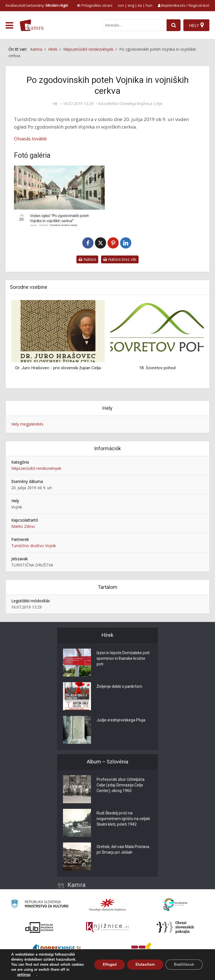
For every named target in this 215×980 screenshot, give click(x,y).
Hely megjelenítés (27, 424)
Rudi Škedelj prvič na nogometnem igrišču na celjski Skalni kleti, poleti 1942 (123, 819)
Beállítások (184, 964)
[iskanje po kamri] (134, 25)
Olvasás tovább (30, 139)
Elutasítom (145, 964)
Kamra (77, 885)
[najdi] (174, 25)
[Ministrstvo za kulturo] (40, 905)
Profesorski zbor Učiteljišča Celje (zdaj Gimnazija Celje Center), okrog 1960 (121, 785)
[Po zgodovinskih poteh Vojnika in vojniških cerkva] (59, 196)
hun (149, 5)
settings (24, 975)
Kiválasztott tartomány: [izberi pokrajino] (37, 5)
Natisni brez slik (120, 259)
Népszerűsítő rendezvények (36, 468)
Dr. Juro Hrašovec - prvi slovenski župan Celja (58, 368)
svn (121, 5)
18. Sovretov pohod (157, 368)
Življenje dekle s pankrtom (119, 686)
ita (140, 5)
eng (131, 5)
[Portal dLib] (39, 927)
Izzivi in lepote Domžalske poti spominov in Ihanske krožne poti (123, 658)
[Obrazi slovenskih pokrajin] (175, 927)
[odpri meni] (9, 25)
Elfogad (110, 964)
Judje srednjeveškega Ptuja (121, 720)
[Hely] (196, 25)
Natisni (87, 259)
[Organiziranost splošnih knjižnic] (107, 905)
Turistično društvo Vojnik (34, 546)
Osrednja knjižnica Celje (141, 104)
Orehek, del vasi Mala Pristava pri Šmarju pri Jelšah (123, 849)
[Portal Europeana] (175, 905)
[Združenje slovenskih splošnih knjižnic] (107, 927)
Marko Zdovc (23, 526)
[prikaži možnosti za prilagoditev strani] (95, 5)
